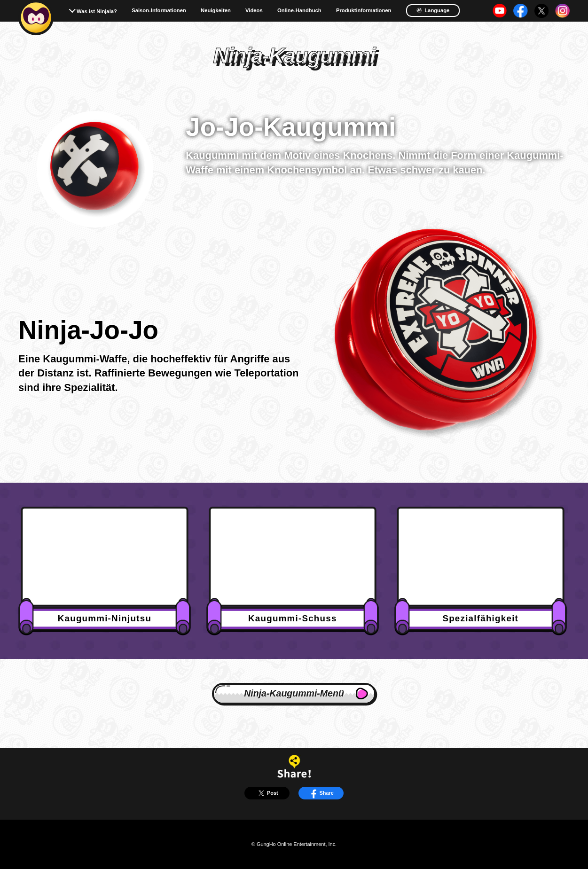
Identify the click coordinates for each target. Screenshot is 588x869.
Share (321, 793)
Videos (254, 11)
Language (433, 10)
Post (267, 793)
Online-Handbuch (299, 11)
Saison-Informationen (159, 11)
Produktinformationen (364, 11)
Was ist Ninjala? (97, 11)
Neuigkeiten (216, 11)
